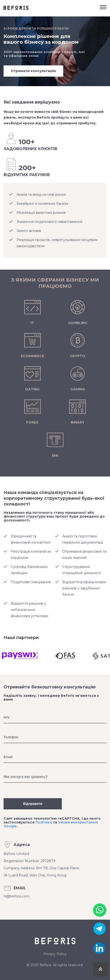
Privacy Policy (55, 954)
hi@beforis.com (17, 896)
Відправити (33, 804)
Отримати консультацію (33, 71)
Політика (44, 822)
